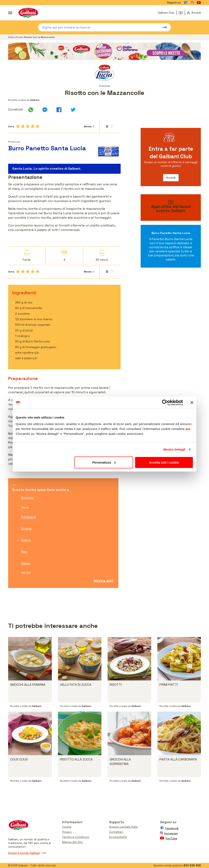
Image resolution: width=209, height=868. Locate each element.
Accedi (171, 178)
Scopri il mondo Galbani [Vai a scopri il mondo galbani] (27, 853)
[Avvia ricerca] (163, 27)
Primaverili (29, 517)
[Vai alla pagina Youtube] (199, 3)
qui (188, 429)
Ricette (20, 37)
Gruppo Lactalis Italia (123, 827)
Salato (26, 540)
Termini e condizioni (76, 837)
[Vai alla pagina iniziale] (28, 13)
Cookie (67, 827)
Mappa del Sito (72, 842)
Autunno (28, 498)
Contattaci (116, 832)
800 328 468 (192, 865)
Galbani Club (166, 13)
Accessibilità (118, 837)
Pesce (26, 563)
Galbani (12, 37)
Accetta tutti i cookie (164, 462)
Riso (24, 552)
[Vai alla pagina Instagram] (192, 3)
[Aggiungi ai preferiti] (110, 126)
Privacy (67, 832)
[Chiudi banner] (192, 403)
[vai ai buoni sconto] (171, 208)
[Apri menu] (10, 13)
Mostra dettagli (174, 449)
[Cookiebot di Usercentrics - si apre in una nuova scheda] (165, 403)
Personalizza (104, 462)
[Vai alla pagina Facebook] (186, 3)
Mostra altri (103, 581)
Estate (26, 529)
